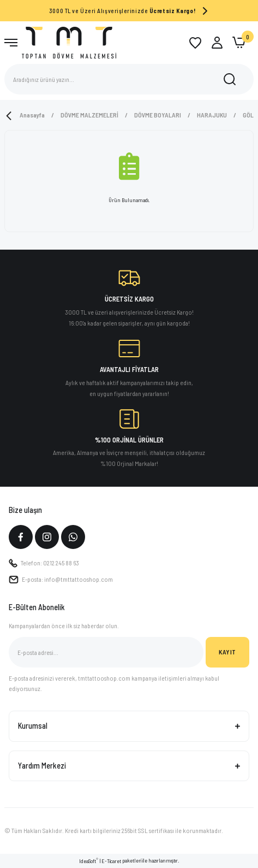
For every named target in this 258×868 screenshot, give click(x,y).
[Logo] (69, 42)
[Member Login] (217, 43)
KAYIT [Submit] (227, 652)
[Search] (129, 79)
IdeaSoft (89, 861)
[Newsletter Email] (106, 652)
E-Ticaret (111, 861)
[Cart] (239, 43)
